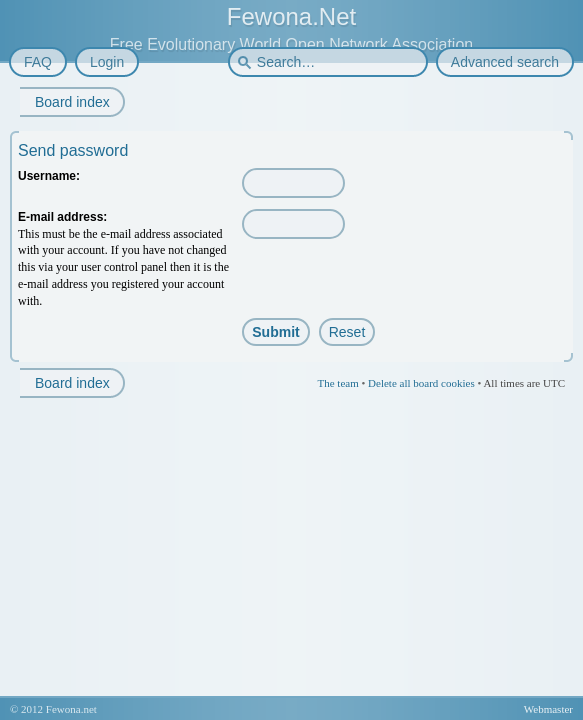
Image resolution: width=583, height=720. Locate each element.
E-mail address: (62, 217)
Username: (49, 176)
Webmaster (548, 709)
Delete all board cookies (421, 383)
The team (337, 383)
